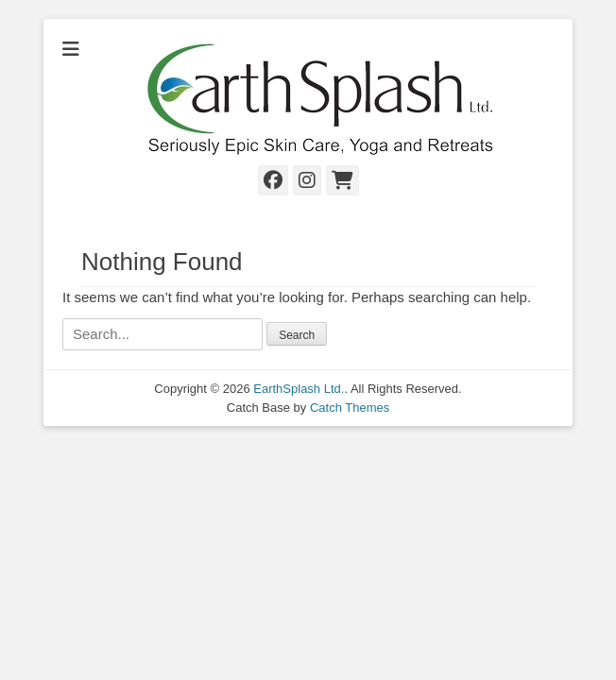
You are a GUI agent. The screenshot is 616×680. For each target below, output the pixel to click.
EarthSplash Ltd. (299, 389)
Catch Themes (350, 408)
